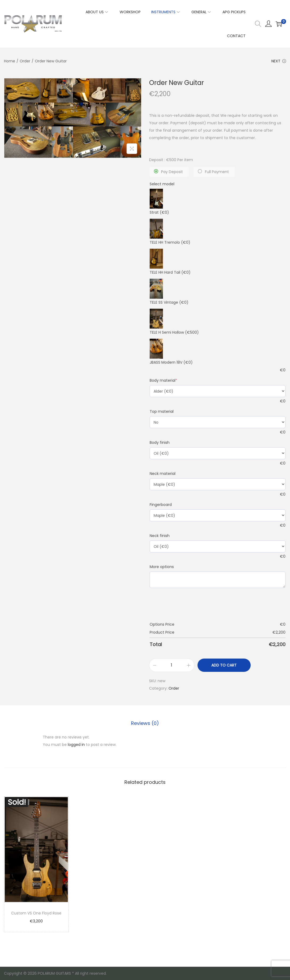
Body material (163, 380)
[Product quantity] (172, 665)
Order (25, 61)
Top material (162, 411)
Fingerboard (161, 505)
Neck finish (160, 536)
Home (10, 61)
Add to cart (224, 665)
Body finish (160, 442)
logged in (76, 745)
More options (162, 567)
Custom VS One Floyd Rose (36, 913)
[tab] (145, 723)
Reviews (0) (145, 723)
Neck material (163, 474)
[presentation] (190, 606)
